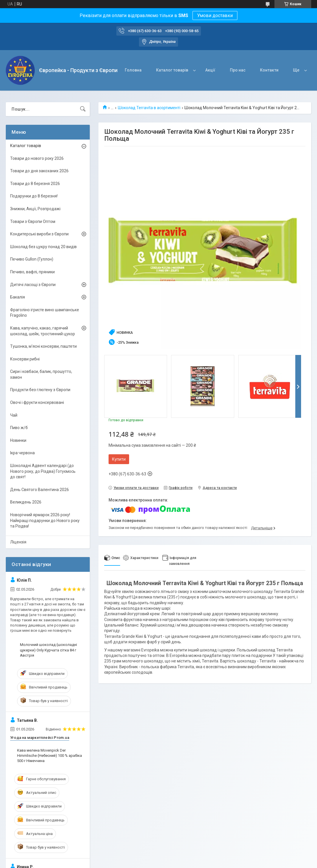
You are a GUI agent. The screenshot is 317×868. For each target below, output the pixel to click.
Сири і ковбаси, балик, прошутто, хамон (41, 374)
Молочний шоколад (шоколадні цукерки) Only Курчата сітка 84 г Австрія (48, 650)
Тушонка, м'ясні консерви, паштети (43, 346)
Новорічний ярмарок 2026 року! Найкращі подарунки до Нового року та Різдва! (45, 520)
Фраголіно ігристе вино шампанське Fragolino (45, 313)
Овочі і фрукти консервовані (37, 402)
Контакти (269, 70)
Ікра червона (22, 453)
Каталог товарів (172, 70)
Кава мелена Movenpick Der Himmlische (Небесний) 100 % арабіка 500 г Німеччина (50, 756)
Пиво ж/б (19, 428)
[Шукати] (83, 109)
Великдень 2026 (26, 502)
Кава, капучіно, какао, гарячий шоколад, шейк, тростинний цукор (43, 331)
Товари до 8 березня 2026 (35, 184)
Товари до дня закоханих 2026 (39, 171)
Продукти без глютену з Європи (40, 390)
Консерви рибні (25, 359)
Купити (119, 459)
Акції (210, 70)
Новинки (18, 440)
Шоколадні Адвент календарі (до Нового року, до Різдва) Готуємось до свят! (43, 471)
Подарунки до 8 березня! (34, 196)
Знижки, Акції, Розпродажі (35, 209)
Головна (133, 70)
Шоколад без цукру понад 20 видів (43, 247)
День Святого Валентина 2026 (40, 490)
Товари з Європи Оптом (33, 221)
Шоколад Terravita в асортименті (149, 108)
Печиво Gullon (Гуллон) (32, 259)
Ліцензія (18, 542)
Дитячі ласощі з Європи (33, 285)
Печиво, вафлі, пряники (32, 272)
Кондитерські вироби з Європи (39, 234)
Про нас (238, 70)
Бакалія (18, 297)
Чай (14, 415)
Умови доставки (215, 15)
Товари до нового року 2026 (37, 158)
